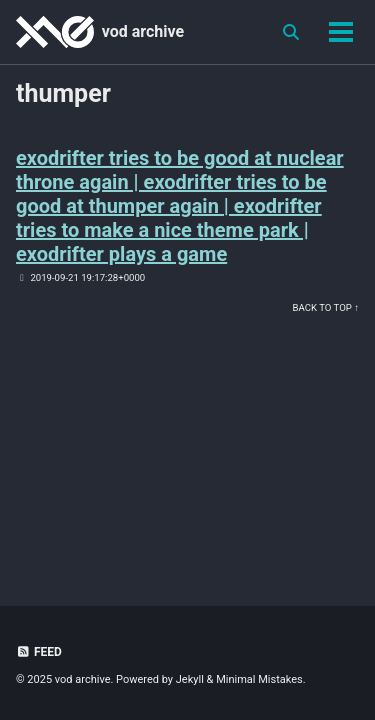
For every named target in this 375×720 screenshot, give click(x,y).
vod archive (143, 31)
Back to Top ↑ (326, 307)
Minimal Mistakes (259, 679)
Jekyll (190, 679)
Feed (39, 652)
